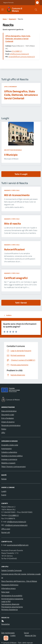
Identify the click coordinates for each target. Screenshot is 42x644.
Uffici (3, 433)
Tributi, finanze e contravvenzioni (13, 467)
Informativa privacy (9, 588)
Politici (4, 429)
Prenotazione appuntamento (12, 607)
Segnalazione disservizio (10, 604)
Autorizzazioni (6, 449)
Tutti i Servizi (21, 303)
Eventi (4, 495)
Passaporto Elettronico (10, 585)
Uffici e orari (6, 529)
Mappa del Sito (30, 635)
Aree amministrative (9, 411)
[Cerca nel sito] (35, 10)
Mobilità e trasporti (8, 463)
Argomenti (12, 19)
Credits (13, 635)
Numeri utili (6, 532)
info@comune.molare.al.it (19, 54)
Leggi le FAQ (6, 601)
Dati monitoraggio (8, 633)
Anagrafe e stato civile (12, 190)
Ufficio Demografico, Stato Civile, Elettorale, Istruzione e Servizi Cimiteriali (18, 39)
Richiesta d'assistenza (10, 609)
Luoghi (4, 491)
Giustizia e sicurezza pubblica (12, 456)
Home (5, 19)
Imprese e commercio (9, 459)
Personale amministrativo (11, 425)
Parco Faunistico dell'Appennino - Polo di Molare (19, 581)
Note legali (5, 592)
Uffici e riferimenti (10, 87)
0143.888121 (17, 51)
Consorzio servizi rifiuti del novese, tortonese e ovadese (21, 576)
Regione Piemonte (8, 3)
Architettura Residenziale (13, 150)
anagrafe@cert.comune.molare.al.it (22, 57)
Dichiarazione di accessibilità (12, 596)
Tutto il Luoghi (21, 174)
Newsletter (6, 624)
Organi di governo (8, 422)
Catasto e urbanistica (9, 452)
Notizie (4, 479)
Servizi (26, 633)
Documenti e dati (8, 415)
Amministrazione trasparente (12, 599)
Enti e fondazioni (8, 418)
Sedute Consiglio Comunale (11, 570)
